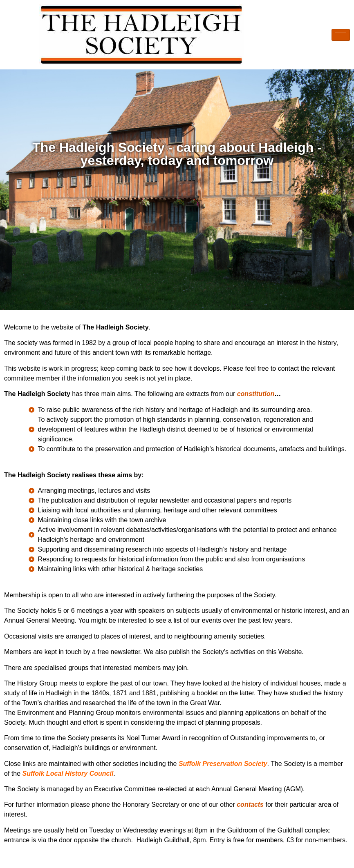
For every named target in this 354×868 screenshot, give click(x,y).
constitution (256, 394)
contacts (251, 805)
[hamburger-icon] (341, 35)
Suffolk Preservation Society (223, 764)
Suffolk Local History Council (68, 773)
